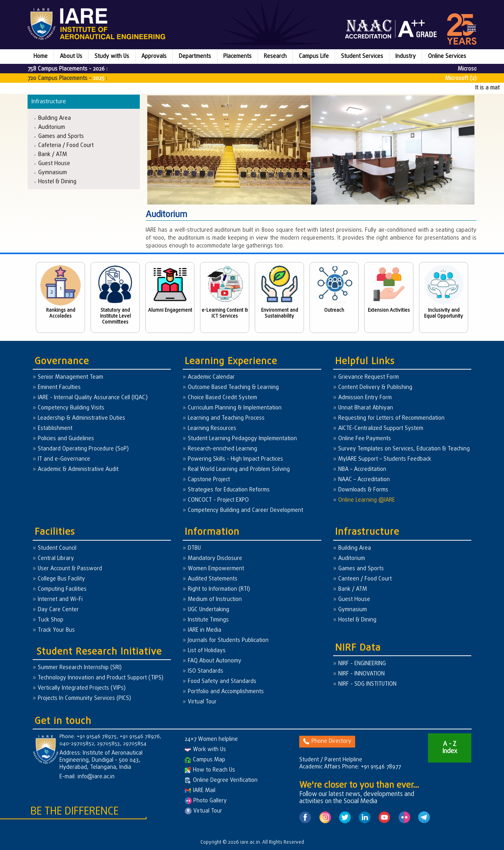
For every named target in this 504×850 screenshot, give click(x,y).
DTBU (194, 548)
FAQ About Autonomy (215, 661)
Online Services (447, 57)
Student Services (362, 57)
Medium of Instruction (215, 600)
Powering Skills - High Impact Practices (235, 459)
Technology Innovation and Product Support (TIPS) (101, 678)
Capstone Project (209, 480)
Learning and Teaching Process (226, 418)
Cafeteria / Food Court (66, 145)
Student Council (57, 548)
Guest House (54, 163)
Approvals (154, 57)
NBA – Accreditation (362, 470)
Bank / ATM (53, 154)
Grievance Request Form (369, 377)
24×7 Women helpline (211, 739)
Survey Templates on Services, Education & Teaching (404, 449)
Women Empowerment (216, 569)
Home (41, 57)
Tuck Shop (51, 620)
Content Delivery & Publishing (375, 388)
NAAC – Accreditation (364, 480)
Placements (237, 57)
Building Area (55, 118)
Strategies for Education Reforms (229, 490)
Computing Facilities (62, 589)
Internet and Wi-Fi (60, 600)
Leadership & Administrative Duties (82, 418)
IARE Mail (200, 791)
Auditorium (52, 127)
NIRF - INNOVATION (361, 674)
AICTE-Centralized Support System (381, 429)
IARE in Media (205, 630)
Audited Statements (213, 579)
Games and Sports (61, 136)
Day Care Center (58, 610)
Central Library (56, 559)
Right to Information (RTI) (219, 589)
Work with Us (205, 750)
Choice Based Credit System (222, 398)
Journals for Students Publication (228, 641)
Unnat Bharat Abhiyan (366, 408)
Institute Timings (208, 620)
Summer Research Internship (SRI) (80, 668)
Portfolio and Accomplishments (226, 692)
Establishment (55, 429)
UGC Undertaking (208, 610)
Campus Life (314, 57)
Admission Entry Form (365, 398)
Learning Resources (212, 429)
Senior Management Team (70, 377)
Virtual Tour (202, 702)
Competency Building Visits (71, 408)
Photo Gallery (206, 801)
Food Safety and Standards (222, 682)
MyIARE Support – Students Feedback (385, 459)
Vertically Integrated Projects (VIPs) (82, 688)
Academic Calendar (211, 377)
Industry (406, 57)
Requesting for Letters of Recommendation (391, 418)
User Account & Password (70, 569)
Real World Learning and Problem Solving (239, 470)
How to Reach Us (210, 770)
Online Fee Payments (365, 439)
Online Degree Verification (221, 780)
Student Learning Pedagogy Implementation (242, 439)
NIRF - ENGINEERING (362, 664)
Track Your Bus (56, 630)
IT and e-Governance (64, 459)
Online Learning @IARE (367, 500)
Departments (195, 57)
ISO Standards (206, 671)
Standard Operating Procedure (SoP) (83, 449)
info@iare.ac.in (96, 777)
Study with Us (112, 57)
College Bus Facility (61, 579)
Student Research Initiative (99, 652)
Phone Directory (327, 741)
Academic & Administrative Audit (78, 470)
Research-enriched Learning (222, 449)
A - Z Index (450, 748)
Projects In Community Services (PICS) (84, 698)
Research (275, 57)
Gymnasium (53, 172)
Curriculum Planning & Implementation (235, 408)
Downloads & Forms (363, 490)
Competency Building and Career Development (246, 511)
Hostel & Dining (57, 181)
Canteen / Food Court (365, 579)
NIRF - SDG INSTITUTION (367, 684)
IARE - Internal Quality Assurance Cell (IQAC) (93, 398)
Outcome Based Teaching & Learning (233, 388)
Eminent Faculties (59, 388)
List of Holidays (207, 651)
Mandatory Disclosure (215, 559)
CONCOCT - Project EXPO (218, 500)
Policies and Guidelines (66, 439)
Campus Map (205, 760)
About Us (71, 57)
